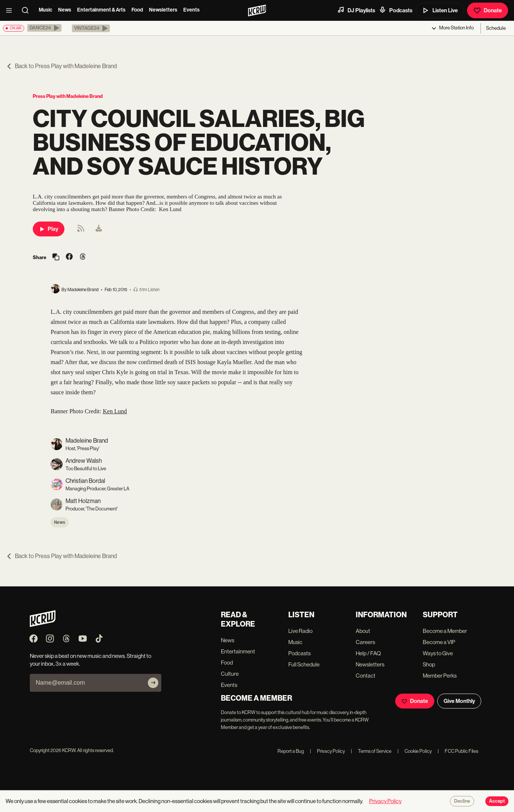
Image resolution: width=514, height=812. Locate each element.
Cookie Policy (415, 751)
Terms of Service (371, 751)
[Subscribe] (153, 683)
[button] (44, 28)
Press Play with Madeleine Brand (68, 96)
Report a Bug (291, 751)
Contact (366, 676)
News (65, 10)
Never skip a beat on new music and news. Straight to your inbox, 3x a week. (91, 660)
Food (137, 10)
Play (49, 229)
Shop (429, 664)
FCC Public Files (458, 751)
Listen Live (440, 10)
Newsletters (163, 10)
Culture (230, 674)
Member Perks (440, 676)
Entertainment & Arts (101, 10)
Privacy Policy (327, 751)
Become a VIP (439, 642)
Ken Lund (115, 411)
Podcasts (396, 10)
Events (191, 10)
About (363, 631)
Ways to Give (438, 653)
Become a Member (445, 631)
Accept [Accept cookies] (497, 801)
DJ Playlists (356, 10)
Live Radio (300, 631)
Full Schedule (304, 664)
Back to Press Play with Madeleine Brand (61, 66)
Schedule (496, 28)
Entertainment (238, 651)
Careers (365, 642)
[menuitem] (99, 229)
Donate (488, 10)
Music (45, 10)
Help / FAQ (368, 653)
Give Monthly (459, 701)
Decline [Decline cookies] (462, 801)
